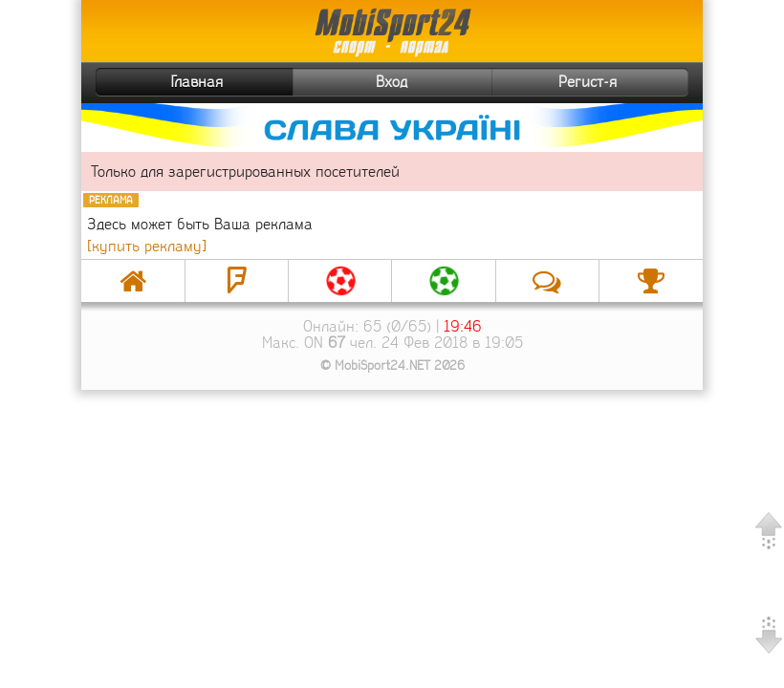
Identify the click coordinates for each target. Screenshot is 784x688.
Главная (162, 82)
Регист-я (621, 82)
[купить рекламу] (147, 246)
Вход (392, 82)
